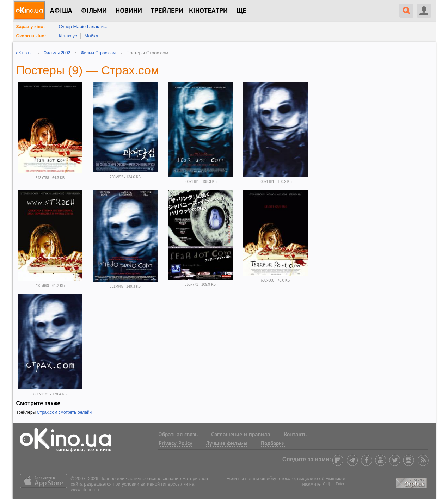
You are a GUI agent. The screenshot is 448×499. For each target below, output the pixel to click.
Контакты (296, 435)
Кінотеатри (208, 11)
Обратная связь (178, 435)
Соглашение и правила (241, 435)
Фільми (94, 11)
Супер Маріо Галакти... (83, 27)
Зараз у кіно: (31, 27)
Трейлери (167, 11)
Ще (241, 11)
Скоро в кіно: (31, 36)
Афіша (61, 11)
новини (129, 11)
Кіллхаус (68, 36)
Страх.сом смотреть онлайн (65, 412)
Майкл (91, 36)
